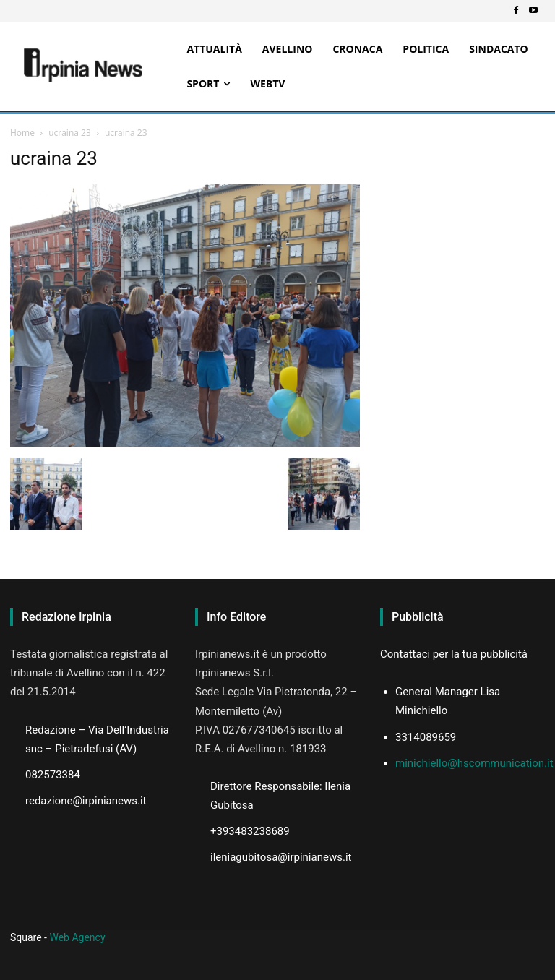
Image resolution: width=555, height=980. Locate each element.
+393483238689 (250, 831)
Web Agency (77, 937)
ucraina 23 (70, 133)
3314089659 (426, 737)
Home (22, 133)
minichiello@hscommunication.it (474, 763)
